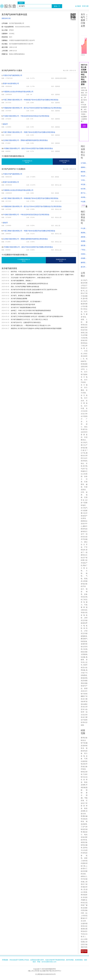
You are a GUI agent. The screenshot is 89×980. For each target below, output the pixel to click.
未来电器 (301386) (84, 198)
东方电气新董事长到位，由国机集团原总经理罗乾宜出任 (29, 284)
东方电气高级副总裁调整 (19, 299)
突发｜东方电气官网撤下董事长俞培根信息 (25, 287)
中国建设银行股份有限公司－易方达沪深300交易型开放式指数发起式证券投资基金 (32, 108)
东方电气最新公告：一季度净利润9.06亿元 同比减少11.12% (31, 325)
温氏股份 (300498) (84, 246)
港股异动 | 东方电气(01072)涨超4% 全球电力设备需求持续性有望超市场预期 (36, 328)
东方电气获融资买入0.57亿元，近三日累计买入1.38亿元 (29, 319)
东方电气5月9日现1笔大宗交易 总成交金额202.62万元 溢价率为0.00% (34, 290)
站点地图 (43, 971)
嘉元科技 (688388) (84, 267)
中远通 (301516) (84, 202)
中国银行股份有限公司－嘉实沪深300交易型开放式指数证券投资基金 (28, 148)
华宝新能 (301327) (84, 185)
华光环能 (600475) (84, 177)
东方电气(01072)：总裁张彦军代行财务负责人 (26, 322)
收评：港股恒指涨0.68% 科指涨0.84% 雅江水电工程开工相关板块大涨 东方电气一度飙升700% (42, 275)
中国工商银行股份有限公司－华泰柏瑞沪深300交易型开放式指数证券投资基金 (31, 100)
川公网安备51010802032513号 (45, 974)
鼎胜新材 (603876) (84, 238)
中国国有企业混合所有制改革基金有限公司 (18, 92)
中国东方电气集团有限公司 (13, 75)
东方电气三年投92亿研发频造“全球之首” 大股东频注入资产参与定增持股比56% (37, 316)
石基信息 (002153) (84, 255)
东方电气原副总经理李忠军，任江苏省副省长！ (26, 301)
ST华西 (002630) (84, 164)
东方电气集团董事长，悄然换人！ (22, 281)
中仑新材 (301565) (84, 229)
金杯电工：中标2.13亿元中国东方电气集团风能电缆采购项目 (31, 310)
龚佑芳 (5, 124)
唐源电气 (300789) (84, 233)
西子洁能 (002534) (84, 194)
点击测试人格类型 (84, 126)
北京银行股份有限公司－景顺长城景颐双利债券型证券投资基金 (25, 140)
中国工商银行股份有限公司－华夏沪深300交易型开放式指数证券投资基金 (29, 132)
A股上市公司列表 (34, 971)
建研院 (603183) (84, 263)
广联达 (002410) (84, 250)
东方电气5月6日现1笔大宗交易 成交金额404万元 (27, 293)
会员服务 (78, 6)
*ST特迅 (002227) (84, 181)
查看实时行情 (6, 18)
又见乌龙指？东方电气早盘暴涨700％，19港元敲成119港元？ (31, 278)
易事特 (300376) (84, 168)
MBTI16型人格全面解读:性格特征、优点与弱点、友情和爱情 (84, 75)
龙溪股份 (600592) (84, 242)
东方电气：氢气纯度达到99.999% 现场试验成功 (27, 313)
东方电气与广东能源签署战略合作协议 (23, 307)
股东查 (8, 6)
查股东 (21, 3)
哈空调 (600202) (84, 189)
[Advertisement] (39, 62)
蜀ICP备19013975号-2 (54, 971)
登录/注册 (85, 6)
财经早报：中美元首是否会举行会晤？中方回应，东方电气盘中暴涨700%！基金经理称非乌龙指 (43, 272)
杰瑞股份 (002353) (84, 259)
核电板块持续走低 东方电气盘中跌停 (23, 304)
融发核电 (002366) (84, 172)
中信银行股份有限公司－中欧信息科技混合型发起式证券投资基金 (26, 116)
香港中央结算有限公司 (11, 83)
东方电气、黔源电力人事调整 (20, 296)
